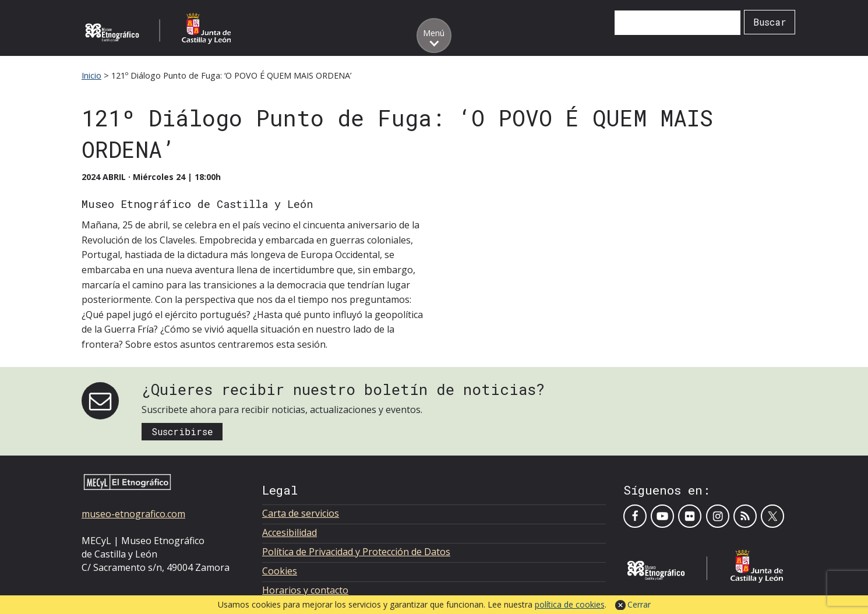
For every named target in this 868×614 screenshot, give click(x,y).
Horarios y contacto (305, 590)
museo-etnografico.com (133, 514)
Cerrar (639, 604)
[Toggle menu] (434, 36)
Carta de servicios (301, 513)
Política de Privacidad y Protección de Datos (356, 552)
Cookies (280, 571)
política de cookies (570, 604)
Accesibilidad (290, 532)
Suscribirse (182, 431)
